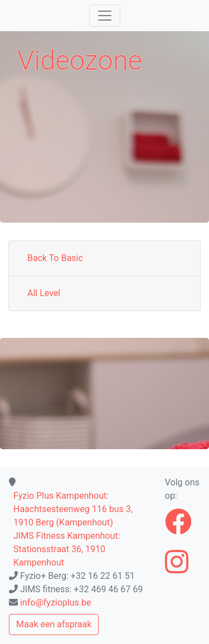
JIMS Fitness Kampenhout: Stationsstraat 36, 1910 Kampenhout (67, 549)
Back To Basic (55, 258)
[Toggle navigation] (105, 16)
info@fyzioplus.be (56, 603)
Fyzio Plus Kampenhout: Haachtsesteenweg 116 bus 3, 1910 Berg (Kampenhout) (73, 509)
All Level (44, 293)
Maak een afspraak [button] (54, 624)
